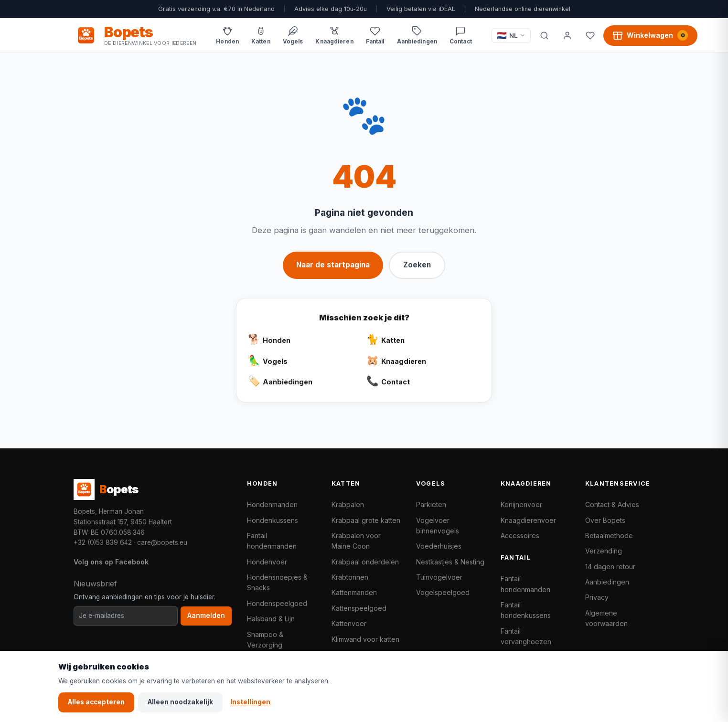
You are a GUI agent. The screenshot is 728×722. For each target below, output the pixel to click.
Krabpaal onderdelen (365, 562)
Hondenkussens (273, 520)
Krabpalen (348, 504)
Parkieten (431, 504)
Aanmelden (206, 616)
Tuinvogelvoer (439, 577)
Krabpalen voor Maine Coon (356, 541)
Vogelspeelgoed (443, 592)
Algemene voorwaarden (606, 618)
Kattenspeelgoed (359, 608)
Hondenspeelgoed (277, 603)
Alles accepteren (96, 702)
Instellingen (250, 702)
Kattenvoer (349, 623)
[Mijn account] (567, 35)
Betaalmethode (609, 536)
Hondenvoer (267, 562)
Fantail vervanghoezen (526, 636)
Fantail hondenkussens (526, 610)
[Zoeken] (544, 35)
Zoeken (417, 265)
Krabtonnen (350, 577)
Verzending (604, 551)
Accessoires (520, 536)
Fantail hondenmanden (272, 541)
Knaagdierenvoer (528, 520)
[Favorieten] (590, 35)
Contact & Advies (612, 504)
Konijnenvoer (521, 504)
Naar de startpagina (333, 265)
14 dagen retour (610, 567)
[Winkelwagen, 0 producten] (650, 35)
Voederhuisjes (439, 546)
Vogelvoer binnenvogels (438, 526)
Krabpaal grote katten (366, 520)
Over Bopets (605, 520)
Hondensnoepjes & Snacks (277, 582)
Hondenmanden (272, 504)
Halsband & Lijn (271, 619)
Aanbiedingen (607, 582)
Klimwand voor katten (365, 639)
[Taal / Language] (511, 36)
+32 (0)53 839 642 (103, 542)
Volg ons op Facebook (111, 562)
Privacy (597, 597)
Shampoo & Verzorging (265, 640)
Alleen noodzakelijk (180, 702)
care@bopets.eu (162, 542)
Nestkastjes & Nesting (450, 562)
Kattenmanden (354, 592)
